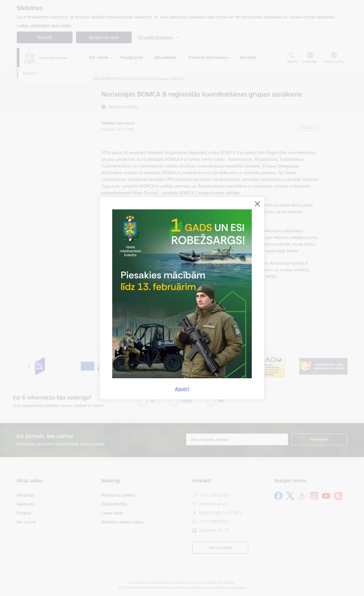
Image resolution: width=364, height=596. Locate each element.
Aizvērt (182, 389)
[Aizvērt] (257, 204)
